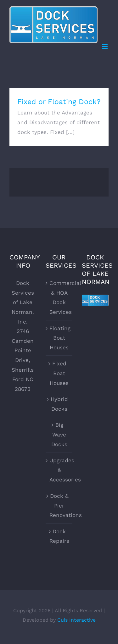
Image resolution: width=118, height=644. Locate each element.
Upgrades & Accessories (59, 470)
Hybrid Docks (59, 404)
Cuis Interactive (76, 620)
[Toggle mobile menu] (105, 47)
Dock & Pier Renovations (59, 505)
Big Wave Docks (59, 434)
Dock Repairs (59, 536)
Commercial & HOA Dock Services (59, 297)
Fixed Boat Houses (59, 373)
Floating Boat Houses (59, 338)
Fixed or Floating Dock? (59, 102)
